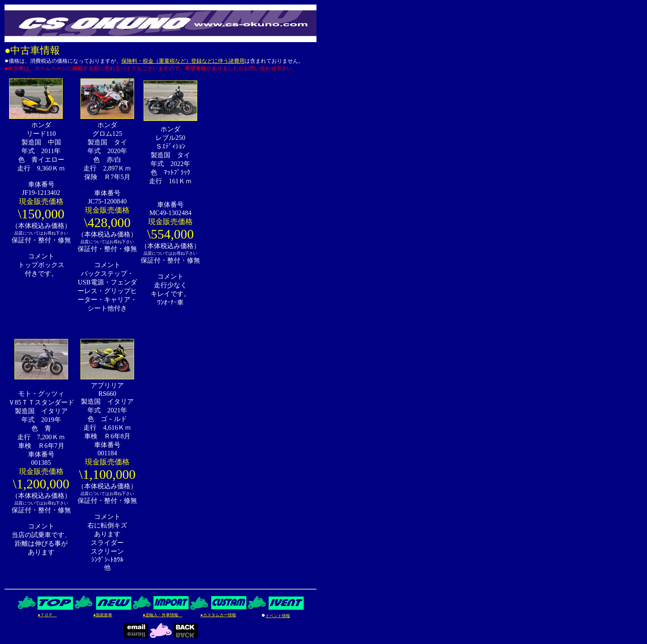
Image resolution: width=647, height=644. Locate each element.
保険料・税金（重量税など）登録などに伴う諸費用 (183, 61)
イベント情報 (278, 616)
